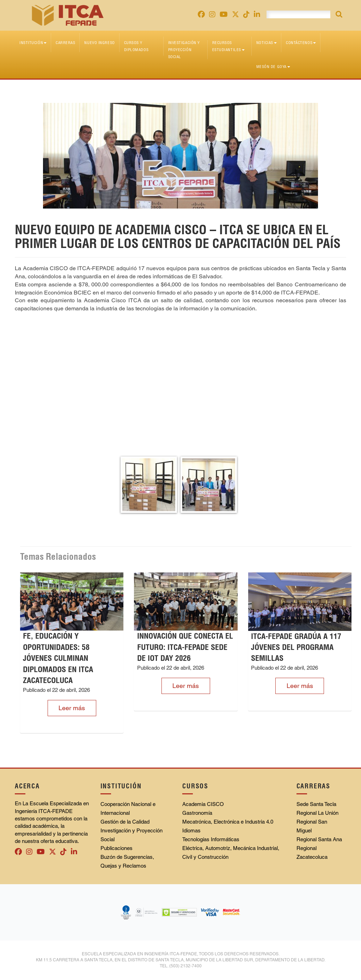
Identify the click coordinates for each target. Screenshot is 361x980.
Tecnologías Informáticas (211, 839)
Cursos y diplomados (136, 46)
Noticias (267, 43)
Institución (33, 43)
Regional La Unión (317, 813)
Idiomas (191, 830)
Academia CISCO (203, 804)
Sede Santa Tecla (316, 804)
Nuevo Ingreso (99, 43)
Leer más (72, 708)
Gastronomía (197, 813)
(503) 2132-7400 (185, 966)
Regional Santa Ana (319, 839)
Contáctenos (301, 43)
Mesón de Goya (273, 67)
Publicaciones (117, 848)
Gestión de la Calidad (125, 822)
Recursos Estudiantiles (228, 46)
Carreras (65, 43)
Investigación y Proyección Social (184, 50)
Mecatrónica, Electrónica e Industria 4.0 (228, 822)
